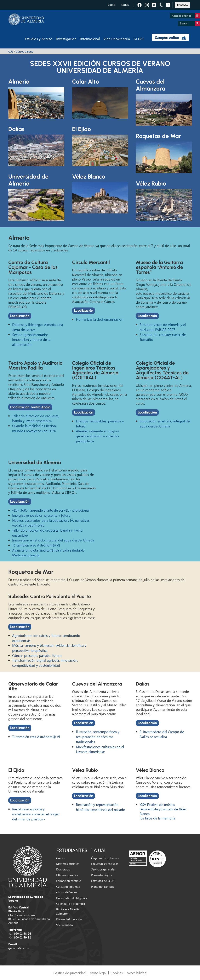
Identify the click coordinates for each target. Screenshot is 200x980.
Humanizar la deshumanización (100, 319)
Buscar (190, 24)
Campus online (170, 37)
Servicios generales (103, 869)
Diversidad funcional (69, 919)
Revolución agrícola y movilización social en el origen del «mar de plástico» (36, 814)
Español (111, 5)
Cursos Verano (25, 51)
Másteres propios (67, 875)
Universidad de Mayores (72, 898)
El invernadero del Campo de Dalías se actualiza (162, 734)
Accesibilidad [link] (137, 973)
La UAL (139, 39)
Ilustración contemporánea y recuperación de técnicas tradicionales (98, 737)
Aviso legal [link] (98, 973)
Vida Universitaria (117, 39)
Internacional (90, 39)
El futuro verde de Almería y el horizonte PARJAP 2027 (163, 327)
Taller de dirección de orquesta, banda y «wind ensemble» (36, 418)
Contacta (182, 5)
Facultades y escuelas (105, 864)
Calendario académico (71, 904)
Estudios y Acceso (39, 39)
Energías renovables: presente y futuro (41, 515)
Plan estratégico (101, 875)
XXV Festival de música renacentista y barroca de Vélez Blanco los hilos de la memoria (163, 811)
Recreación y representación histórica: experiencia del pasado (101, 807)
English (125, 5)
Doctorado (63, 869)
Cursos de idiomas (68, 887)
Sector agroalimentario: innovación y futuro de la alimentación (31, 339)
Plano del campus (103, 887)
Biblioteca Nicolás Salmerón (68, 911)
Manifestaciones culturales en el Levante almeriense (100, 749)
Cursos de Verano (67, 892)
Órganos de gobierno (105, 858)
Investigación (66, 39)
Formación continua (69, 881)
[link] (182, 4)
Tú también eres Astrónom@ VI (36, 545)
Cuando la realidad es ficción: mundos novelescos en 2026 (34, 428)
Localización (20, 316)
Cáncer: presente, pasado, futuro (37, 655)
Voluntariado (65, 925)
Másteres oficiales (68, 864)
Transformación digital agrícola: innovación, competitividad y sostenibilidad (45, 663)
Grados (61, 858)
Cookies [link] (117, 973)
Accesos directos (186, 16)
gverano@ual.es (18, 948)
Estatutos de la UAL (104, 881)
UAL (11, 51)
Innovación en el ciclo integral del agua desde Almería (165, 424)
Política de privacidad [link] (70, 973)
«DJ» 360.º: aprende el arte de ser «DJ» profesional (51, 510)
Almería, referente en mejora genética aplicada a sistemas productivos (97, 436)
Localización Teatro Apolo (30, 407)
